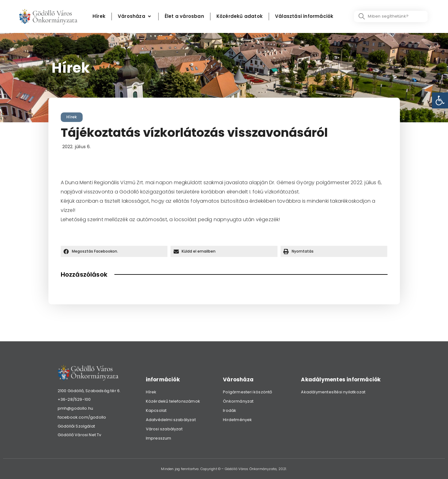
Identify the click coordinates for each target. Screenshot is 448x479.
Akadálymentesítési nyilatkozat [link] (333, 392)
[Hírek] (99, 16)
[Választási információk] (304, 16)
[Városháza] (135, 16)
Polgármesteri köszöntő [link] (247, 392)
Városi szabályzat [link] (164, 429)
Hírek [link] (72, 117)
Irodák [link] (230, 410)
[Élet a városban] (184, 16)
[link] (440, 100)
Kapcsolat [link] (156, 410)
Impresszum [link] (159, 438)
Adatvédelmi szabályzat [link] (171, 420)
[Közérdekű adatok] (240, 16)
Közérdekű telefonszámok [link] (173, 401)
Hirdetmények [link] (237, 420)
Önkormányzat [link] (238, 401)
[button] (114, 251)
